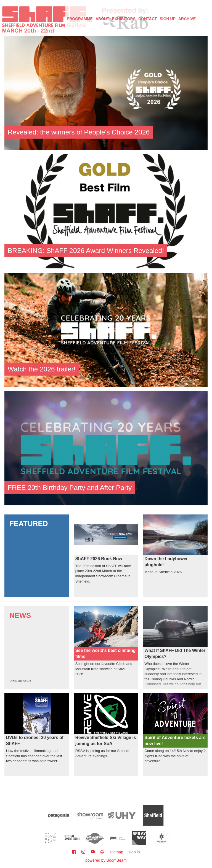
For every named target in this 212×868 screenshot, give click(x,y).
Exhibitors (124, 19)
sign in (134, 852)
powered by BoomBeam (106, 860)
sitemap (116, 852)
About (102, 19)
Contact (148, 19)
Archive (187, 19)
